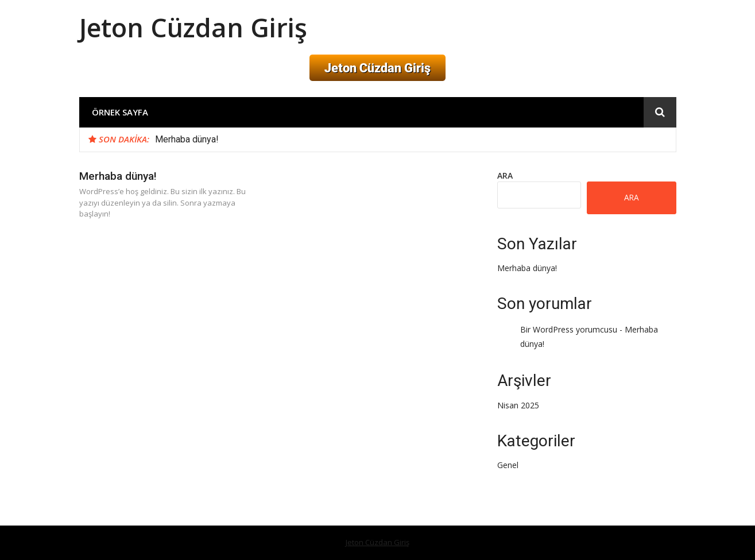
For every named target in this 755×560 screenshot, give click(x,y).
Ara (505, 175)
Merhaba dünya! (187, 139)
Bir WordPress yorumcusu (569, 329)
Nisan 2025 (518, 405)
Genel (508, 465)
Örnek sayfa (120, 112)
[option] (411, 140)
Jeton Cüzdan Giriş (193, 27)
